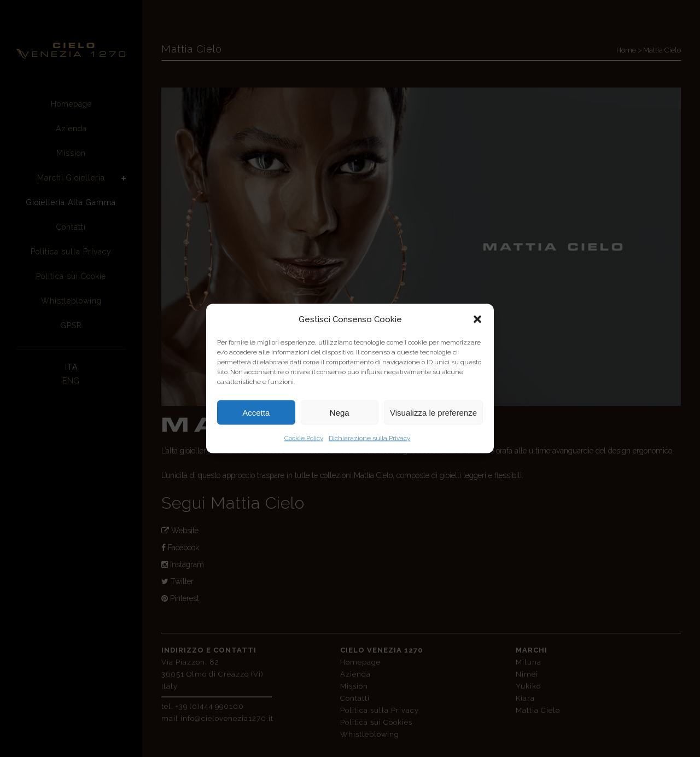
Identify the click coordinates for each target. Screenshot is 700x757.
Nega (340, 412)
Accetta (256, 412)
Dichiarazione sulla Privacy (369, 438)
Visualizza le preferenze (433, 412)
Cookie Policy (304, 438)
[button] (477, 319)
